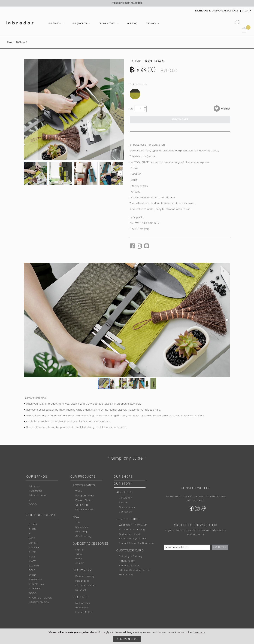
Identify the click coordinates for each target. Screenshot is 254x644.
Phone (79, 559)
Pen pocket (82, 581)
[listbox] (180, 94)
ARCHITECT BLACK (40, 598)
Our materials (127, 507)
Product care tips (129, 566)
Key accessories (85, 510)
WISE (32, 539)
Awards (123, 503)
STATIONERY (82, 571)
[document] (127, 636)
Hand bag (81, 532)
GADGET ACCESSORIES (91, 544)
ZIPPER (33, 543)
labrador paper (38, 495)
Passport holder (85, 496)
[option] (135, 94)
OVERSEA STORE (228, 11)
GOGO (33, 505)
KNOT (32, 561)
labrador (34, 486)
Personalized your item (133, 539)
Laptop (80, 550)
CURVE (33, 525)
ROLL (32, 557)
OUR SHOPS (123, 477)
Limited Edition (84, 612)
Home (10, 42)
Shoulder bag (83, 536)
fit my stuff (140, 525)
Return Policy (127, 561)
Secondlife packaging (132, 530)
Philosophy (126, 498)
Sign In (247, 11)
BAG (76, 517)
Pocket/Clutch (84, 500)
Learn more (199, 632)
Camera (80, 563)
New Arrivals (83, 603)
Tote (78, 523)
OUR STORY (123, 484)
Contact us (126, 512)
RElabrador (36, 491)
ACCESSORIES (84, 486)
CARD (33, 575)
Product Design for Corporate (136, 543)
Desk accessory (85, 576)
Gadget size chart (130, 534)
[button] (31, 109)
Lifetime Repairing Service (135, 570)
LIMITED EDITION (39, 603)
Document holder (86, 586)
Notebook (81, 590)
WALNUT (34, 566)
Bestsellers (82, 608)
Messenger (82, 527)
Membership (126, 575)
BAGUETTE (36, 580)
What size (125, 525)
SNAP (32, 552)
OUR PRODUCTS (83, 477)
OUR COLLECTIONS (41, 516)
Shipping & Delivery (131, 557)
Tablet (79, 554)
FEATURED (81, 598)
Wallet (79, 491)
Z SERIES (35, 589)
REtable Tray (37, 584)
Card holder (82, 505)
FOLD (32, 570)
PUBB (33, 529)
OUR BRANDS (37, 477)
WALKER (34, 548)
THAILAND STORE (206, 11)
